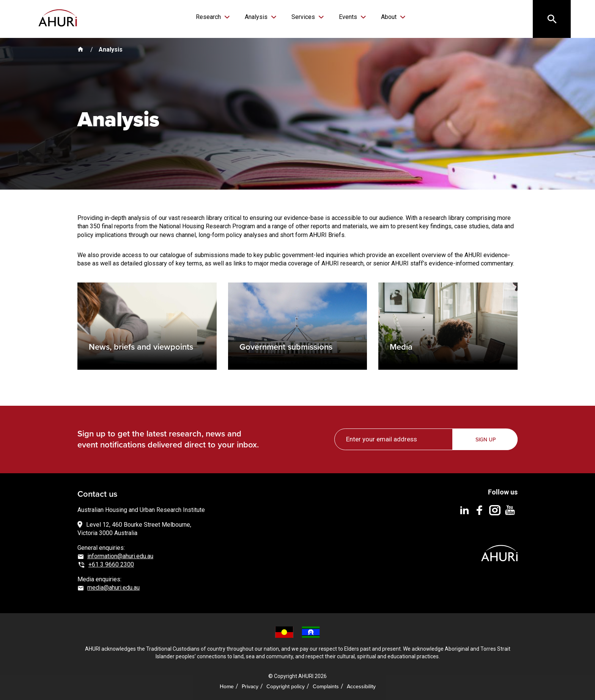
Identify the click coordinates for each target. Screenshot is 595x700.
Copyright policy (286, 686)
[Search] (552, 19)
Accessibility (361, 686)
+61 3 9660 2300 (111, 564)
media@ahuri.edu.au (113, 588)
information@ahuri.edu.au (120, 556)
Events (349, 17)
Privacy (250, 686)
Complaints (326, 686)
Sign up (486, 439)
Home (227, 686)
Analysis (257, 17)
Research (209, 17)
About (390, 17)
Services (304, 17)
